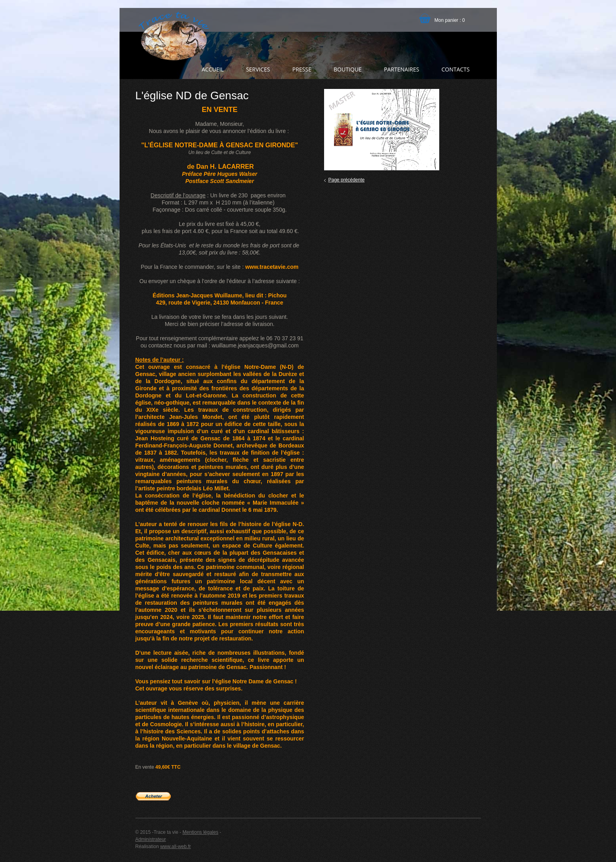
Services (258, 69)
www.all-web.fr (175, 847)
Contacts (455, 69)
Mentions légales (201, 832)
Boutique (348, 69)
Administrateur (151, 839)
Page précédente (347, 180)
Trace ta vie (173, 36)
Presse (302, 69)
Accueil (213, 69)
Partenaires (402, 69)
